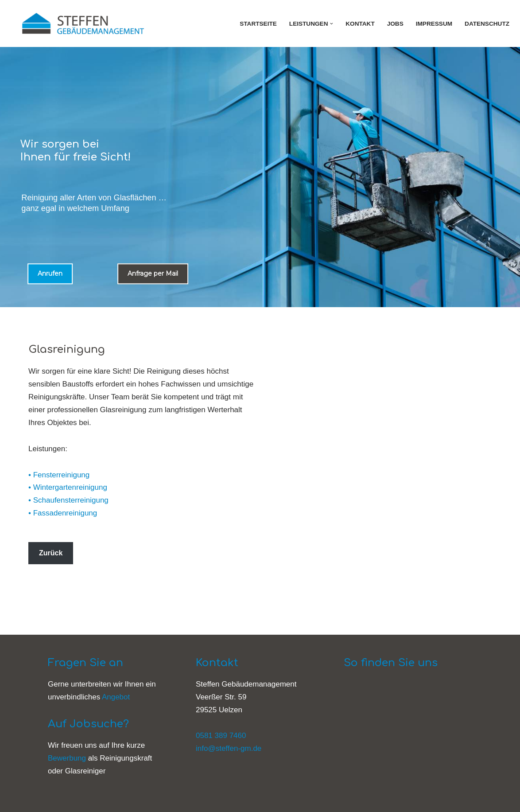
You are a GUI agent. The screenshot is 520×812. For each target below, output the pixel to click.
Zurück (51, 553)
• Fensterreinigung (59, 475)
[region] (260, 177)
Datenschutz (487, 24)
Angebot (116, 697)
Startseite (258, 24)
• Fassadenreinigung (63, 513)
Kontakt (360, 24)
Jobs (395, 24)
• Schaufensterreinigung (68, 500)
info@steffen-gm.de (229, 748)
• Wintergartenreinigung (68, 487)
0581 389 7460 (221, 736)
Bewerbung (67, 758)
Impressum (434, 24)
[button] (332, 24)
